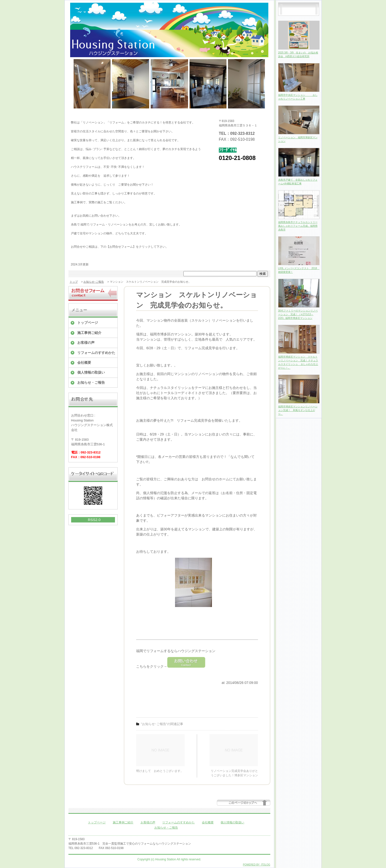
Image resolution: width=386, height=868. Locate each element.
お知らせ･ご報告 (94, 282)
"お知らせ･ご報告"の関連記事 (162, 724)
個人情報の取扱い (91, 372)
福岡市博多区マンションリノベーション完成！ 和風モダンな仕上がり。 (298, 410)
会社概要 (84, 363)
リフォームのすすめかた (96, 353)
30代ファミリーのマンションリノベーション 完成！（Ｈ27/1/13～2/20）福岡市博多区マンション (298, 314)
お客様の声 (86, 343)
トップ (74, 282)
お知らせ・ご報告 (91, 382)
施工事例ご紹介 (89, 333)
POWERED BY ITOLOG (257, 865)
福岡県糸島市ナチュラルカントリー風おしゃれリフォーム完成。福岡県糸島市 (298, 226)
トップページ (88, 323)
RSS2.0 (94, 520)
